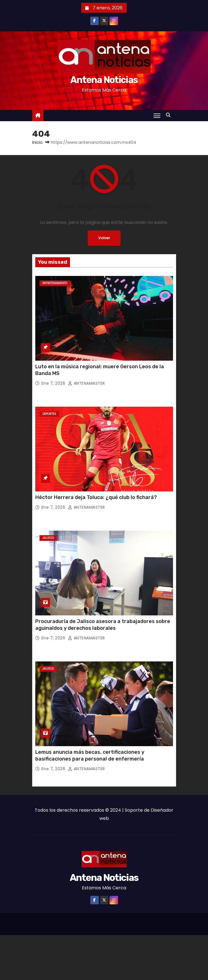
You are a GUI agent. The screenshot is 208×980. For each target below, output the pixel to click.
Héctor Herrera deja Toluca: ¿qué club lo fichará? (96, 497)
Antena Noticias (104, 80)
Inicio (37, 142)
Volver (104, 238)
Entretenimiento (55, 283)
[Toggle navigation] (157, 116)
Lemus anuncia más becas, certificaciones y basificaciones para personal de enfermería (90, 755)
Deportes (49, 414)
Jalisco (48, 538)
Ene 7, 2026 (54, 383)
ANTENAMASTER (87, 383)
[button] (170, 115)
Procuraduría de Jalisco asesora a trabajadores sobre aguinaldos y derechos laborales (103, 625)
